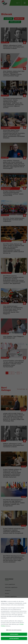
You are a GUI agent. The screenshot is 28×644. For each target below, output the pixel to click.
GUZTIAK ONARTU (14, 634)
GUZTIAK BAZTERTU (14, 638)
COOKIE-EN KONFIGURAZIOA (14, 630)
